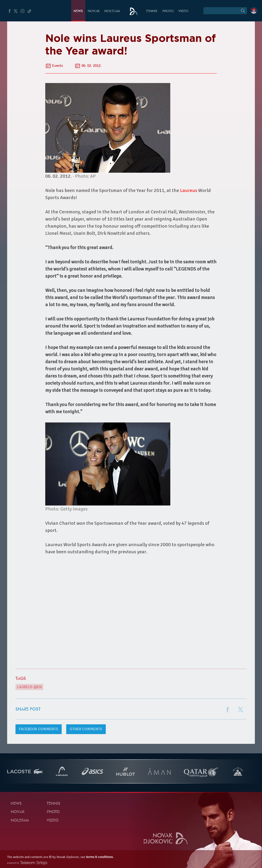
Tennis (152, 11)
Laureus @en (29, 687)
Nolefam (112, 11)
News (78, 11)
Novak (94, 11)
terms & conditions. (100, 857)
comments (39, 729)
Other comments (86, 729)
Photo (168, 11)
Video (183, 11)
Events (58, 66)
